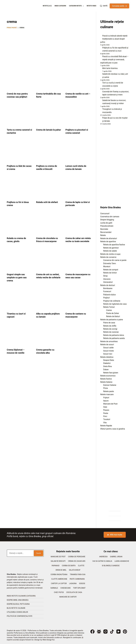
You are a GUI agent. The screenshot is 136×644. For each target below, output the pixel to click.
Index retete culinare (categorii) (21, 596)
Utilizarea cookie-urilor (17, 612)
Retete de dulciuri (108, 285)
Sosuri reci (108, 354)
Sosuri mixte (109, 351)
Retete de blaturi (113, 316)
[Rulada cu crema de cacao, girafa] (20, 223)
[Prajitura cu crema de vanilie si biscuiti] (49, 151)
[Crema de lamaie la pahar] (49, 115)
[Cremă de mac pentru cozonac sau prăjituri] (20, 79)
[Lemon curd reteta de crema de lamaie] (78, 151)
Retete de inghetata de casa (115, 304)
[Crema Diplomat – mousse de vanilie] (20, 338)
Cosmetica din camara (110, 217)
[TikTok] (112, 632)
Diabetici (107, 363)
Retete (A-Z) (47, 6)
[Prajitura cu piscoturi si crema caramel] (78, 115)
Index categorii (60, 6)
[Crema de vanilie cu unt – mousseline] (78, 79)
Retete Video (91, 6)
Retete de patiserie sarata (114, 338)
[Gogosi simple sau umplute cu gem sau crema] (20, 263)
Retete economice (108, 376)
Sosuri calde (108, 348)
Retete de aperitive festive (114, 245)
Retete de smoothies (109, 341)
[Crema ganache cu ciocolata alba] (49, 338)
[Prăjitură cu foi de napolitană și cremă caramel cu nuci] (100, 48)
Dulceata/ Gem (110, 263)
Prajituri (107, 298)
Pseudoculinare (107, 226)
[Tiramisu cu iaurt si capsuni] (20, 302)
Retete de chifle (110, 326)
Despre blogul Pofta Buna (18, 604)
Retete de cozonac (111, 332)
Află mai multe (115, 535)
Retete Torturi (109, 307)
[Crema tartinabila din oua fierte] (49, 79)
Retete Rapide (106, 426)
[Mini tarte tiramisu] (100, 69)
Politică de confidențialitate (20, 616)
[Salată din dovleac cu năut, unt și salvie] (100, 75)
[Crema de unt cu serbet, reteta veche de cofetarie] (49, 263)
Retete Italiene (106, 382)
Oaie (105, 407)
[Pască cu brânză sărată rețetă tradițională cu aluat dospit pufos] (100, 36)
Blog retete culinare (16, 608)
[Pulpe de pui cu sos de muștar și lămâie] (100, 118)
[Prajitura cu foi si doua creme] (20, 187)
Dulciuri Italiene (110, 385)
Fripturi (106, 398)
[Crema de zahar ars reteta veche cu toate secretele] (78, 223)
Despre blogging (107, 220)
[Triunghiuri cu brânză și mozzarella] (100, 110)
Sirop (105, 276)
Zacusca (107, 279)
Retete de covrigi (110, 329)
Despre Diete (109, 360)
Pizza (106, 388)
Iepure (106, 401)
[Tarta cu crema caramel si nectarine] (20, 115)
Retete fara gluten (111, 373)
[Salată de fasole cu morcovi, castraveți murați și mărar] (100, 101)
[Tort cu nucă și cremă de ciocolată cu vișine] (100, 83)
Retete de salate (110, 251)
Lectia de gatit (106, 223)
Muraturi (107, 266)
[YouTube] (118, 632)
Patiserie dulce (109, 295)
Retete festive (106, 379)
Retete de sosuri (107, 345)
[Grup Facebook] (99, 632)
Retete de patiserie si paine (112, 320)
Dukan (106, 369)
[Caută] (104, 6)
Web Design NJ (49, 640)
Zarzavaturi (108, 282)
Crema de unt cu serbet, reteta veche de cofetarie (49, 280)
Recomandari (106, 232)
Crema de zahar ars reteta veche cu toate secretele (77, 241)
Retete (103, 235)
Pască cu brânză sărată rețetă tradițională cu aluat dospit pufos (114, 39)
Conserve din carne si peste (115, 260)
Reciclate (104, 229)
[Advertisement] (49, 48)
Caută (38, 553)
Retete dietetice (107, 357)
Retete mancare (107, 394)
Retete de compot (111, 270)
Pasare (106, 410)
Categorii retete (77, 6)
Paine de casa (109, 323)
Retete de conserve (108, 257)
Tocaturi (107, 419)
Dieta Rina (108, 366)
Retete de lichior (110, 273)
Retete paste (109, 391)
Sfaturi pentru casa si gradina (113, 429)
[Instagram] (105, 632)
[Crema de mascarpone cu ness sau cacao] (78, 263)
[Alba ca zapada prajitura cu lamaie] (49, 302)
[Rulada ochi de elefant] (49, 187)
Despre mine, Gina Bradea (18, 600)
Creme (109, 310)
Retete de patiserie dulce (114, 335)
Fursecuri (107, 291)
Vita (105, 423)
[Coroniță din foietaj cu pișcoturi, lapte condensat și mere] (100, 92)
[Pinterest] (125, 632)
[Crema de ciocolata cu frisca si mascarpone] (49, 223)
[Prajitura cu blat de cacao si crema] (20, 151)
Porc (105, 416)
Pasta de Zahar (113, 313)
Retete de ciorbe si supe (110, 254)
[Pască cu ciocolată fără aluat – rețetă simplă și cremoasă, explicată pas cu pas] (100, 57)
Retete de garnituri (111, 248)
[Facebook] (92, 632)
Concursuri (105, 214)
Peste (106, 413)
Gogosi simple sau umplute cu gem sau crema (18, 280)
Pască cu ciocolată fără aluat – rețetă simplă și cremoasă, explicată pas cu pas (114, 60)
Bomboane (108, 288)
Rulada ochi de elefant (48, 202)
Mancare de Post (110, 404)
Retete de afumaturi (109, 238)
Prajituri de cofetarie (112, 301)
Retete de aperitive (108, 242)
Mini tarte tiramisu (110, 68)
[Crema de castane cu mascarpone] (78, 302)
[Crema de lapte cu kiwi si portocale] (78, 187)
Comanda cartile (119, 6)
